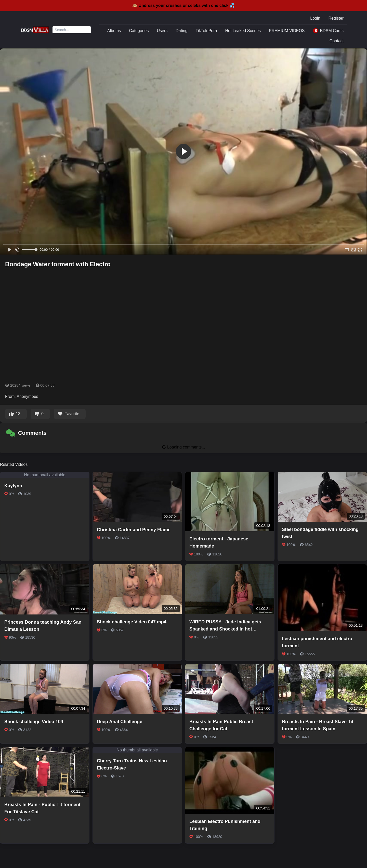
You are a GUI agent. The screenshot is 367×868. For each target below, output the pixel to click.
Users (162, 31)
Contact (337, 41)
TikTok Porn (206, 31)
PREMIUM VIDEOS (287, 31)
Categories (139, 31)
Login (315, 18)
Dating (181, 31)
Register (336, 18)
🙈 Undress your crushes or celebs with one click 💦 (183, 5)
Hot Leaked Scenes (243, 31)
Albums (114, 31)
